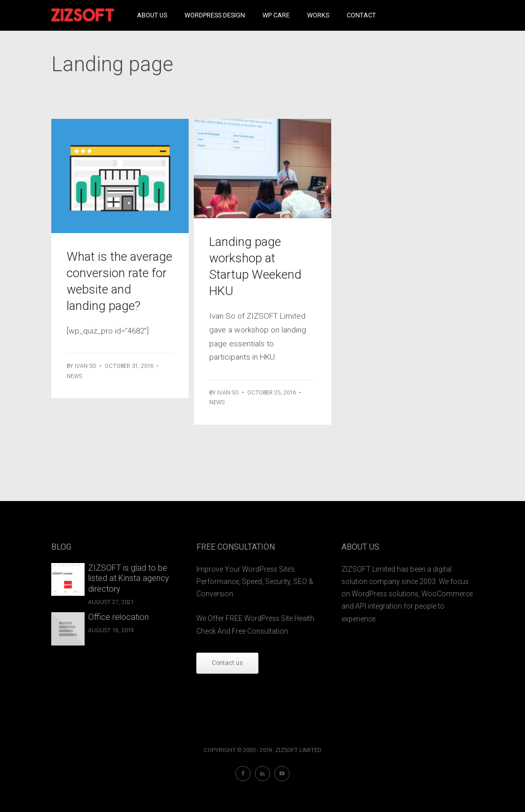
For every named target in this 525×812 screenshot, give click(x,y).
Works (318, 15)
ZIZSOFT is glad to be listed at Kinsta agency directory (129, 579)
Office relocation (118, 617)
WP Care (276, 15)
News (74, 376)
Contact (361, 15)
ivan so (86, 366)
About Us (152, 15)
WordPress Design (215, 15)
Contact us (227, 663)
